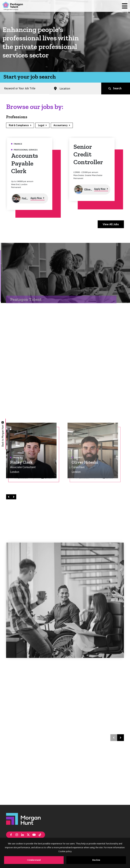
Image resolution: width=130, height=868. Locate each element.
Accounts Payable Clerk (25, 163)
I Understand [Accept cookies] (34, 860)
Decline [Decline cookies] (96, 860)
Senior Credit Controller (88, 154)
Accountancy (61, 125)
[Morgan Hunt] (23, 819)
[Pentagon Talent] (13, 6)
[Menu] (125, 6)
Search (117, 89)
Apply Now (36, 198)
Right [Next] (14, 497)
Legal (41, 125)
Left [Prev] (9, 497)
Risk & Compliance (19, 125)
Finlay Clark (21, 462)
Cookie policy (65, 851)
